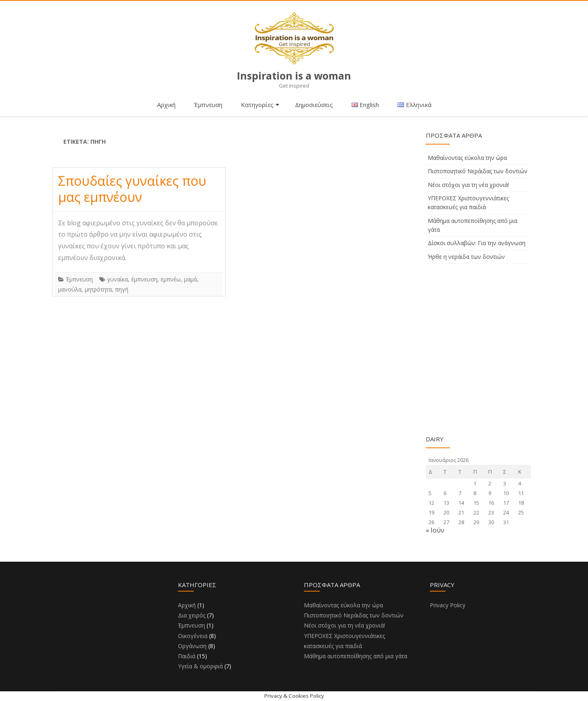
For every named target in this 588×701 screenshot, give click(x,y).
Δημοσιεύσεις (314, 105)
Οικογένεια (193, 636)
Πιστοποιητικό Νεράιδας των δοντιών (478, 171)
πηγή (122, 289)
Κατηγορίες (257, 105)
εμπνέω (171, 279)
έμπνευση (144, 279)
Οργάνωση (192, 646)
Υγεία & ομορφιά (200, 666)
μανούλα (70, 289)
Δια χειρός (192, 615)
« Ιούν (435, 530)
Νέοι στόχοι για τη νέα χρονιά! (468, 185)
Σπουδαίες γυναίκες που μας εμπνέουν (132, 189)
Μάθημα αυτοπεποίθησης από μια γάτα (356, 656)
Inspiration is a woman (294, 76)
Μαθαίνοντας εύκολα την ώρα (467, 158)
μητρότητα (98, 289)
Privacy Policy (448, 605)
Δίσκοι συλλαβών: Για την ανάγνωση (477, 243)
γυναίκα (117, 279)
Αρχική (166, 105)
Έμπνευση (208, 105)
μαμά (190, 279)
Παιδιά (187, 656)
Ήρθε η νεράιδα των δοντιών (466, 257)
